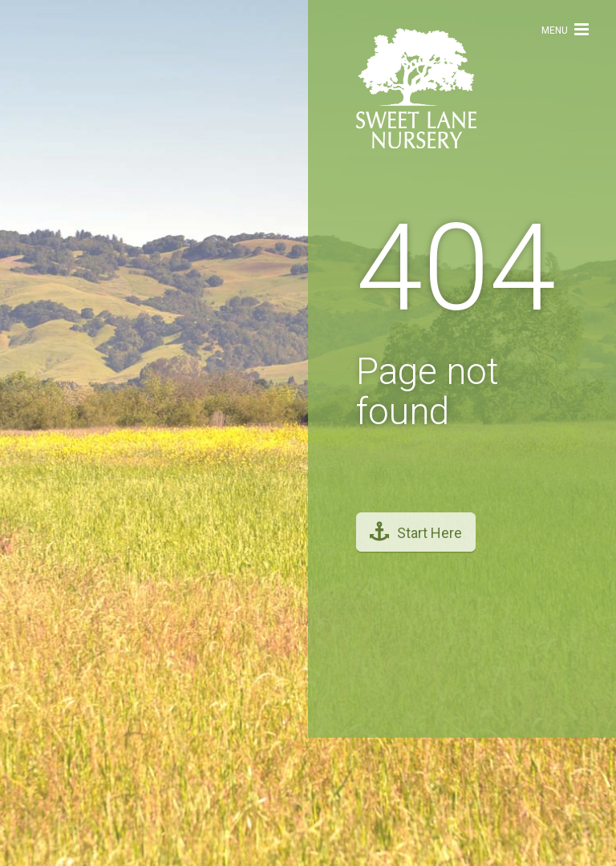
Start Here (416, 524)
